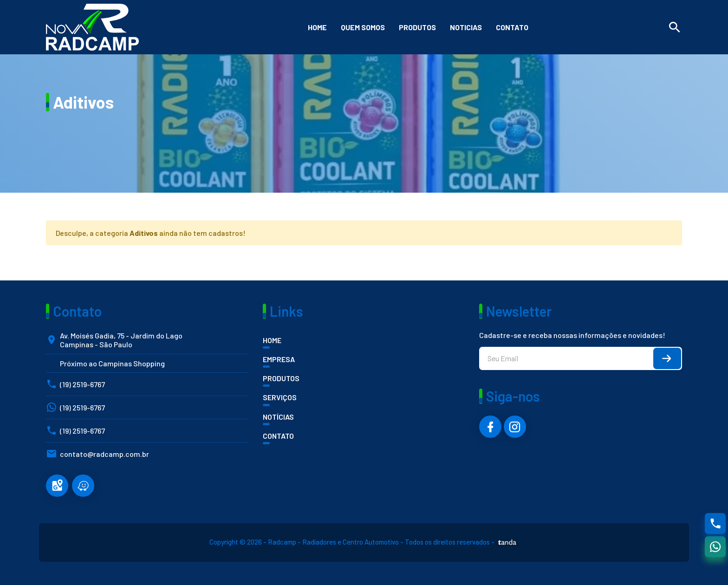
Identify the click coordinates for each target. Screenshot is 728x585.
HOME (272, 340)
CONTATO (278, 436)
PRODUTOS (281, 378)
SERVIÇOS (280, 397)
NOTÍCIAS (278, 417)
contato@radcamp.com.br (104, 454)
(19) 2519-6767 (82, 384)
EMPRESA (279, 359)
